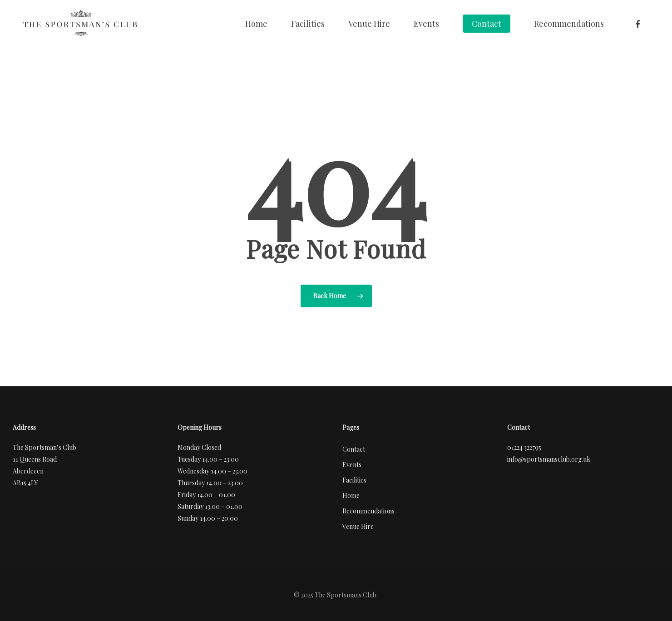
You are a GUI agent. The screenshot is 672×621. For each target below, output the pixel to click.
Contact (487, 24)
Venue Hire (369, 24)
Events (426, 24)
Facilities (308, 24)
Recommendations (569, 24)
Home (256, 24)
